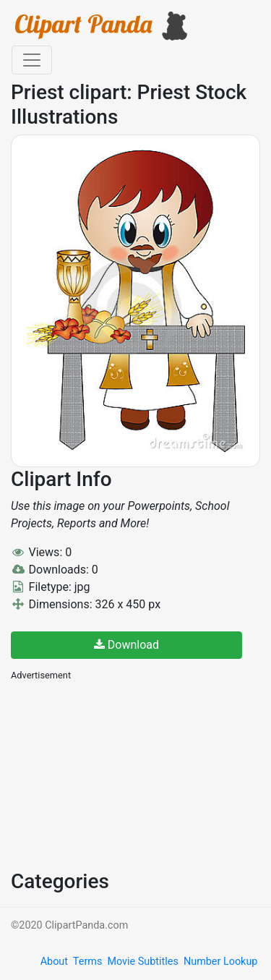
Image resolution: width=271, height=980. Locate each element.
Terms (87, 962)
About (54, 962)
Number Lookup (220, 962)
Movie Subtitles (142, 962)
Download (126, 645)
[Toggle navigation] (32, 60)
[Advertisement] (119, 774)
